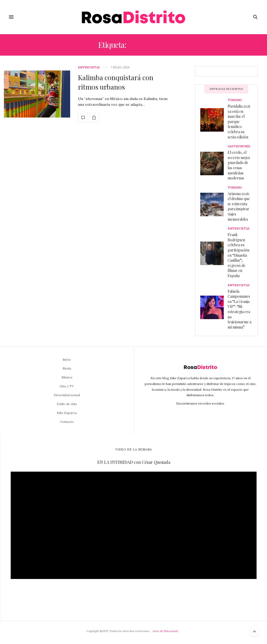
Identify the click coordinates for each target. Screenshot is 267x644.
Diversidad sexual (67, 395)
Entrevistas (89, 68)
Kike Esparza (67, 413)
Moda (67, 368)
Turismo (235, 100)
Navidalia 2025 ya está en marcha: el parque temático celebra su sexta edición (239, 122)
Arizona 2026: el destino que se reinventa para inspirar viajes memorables (239, 206)
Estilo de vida (67, 404)
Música (67, 377)
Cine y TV (67, 386)
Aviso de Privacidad (165, 631)
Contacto (67, 422)
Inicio (67, 359)
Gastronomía (239, 146)
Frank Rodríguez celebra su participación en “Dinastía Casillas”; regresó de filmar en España (238, 255)
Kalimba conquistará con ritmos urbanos (116, 82)
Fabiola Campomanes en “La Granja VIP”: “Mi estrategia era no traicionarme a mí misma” (239, 309)
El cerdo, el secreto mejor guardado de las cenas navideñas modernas (239, 165)
